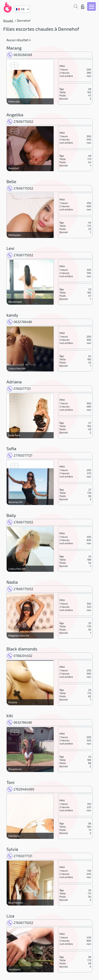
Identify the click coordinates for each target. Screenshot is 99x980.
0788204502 (20, 656)
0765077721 (19, 389)
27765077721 (20, 455)
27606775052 (20, 122)
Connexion (83, 7)
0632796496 (20, 322)
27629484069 (21, 789)
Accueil (8, 21)
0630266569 (20, 55)
